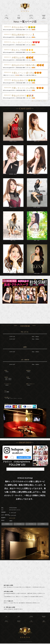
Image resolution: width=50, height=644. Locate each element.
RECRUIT (19, 621)
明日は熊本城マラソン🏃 (23, 35)
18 (44, 101)
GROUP (6, 621)
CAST (19, 617)
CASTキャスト (19, 16)
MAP (44, 621)
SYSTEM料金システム (31, 16)
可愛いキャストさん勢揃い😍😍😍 (28, 88)
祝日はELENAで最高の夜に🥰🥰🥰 (28, 65)
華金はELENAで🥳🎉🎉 (23, 96)
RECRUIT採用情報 (19, 18)
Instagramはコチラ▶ (25, 469)
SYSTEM (31, 617)
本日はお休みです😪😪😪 (24, 27)
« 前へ (33, 101)
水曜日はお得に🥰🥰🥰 (22, 58)
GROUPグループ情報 (6, 18)
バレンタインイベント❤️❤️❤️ (26, 42)
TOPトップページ (6, 16)
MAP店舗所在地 (44, 18)
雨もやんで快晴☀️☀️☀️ (22, 50)
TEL (31, 621)
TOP (6, 617)
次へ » (46, 101)
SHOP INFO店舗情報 (44, 16)
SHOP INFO (44, 617)
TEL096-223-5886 (31, 18)
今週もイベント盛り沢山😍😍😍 (27, 73)
